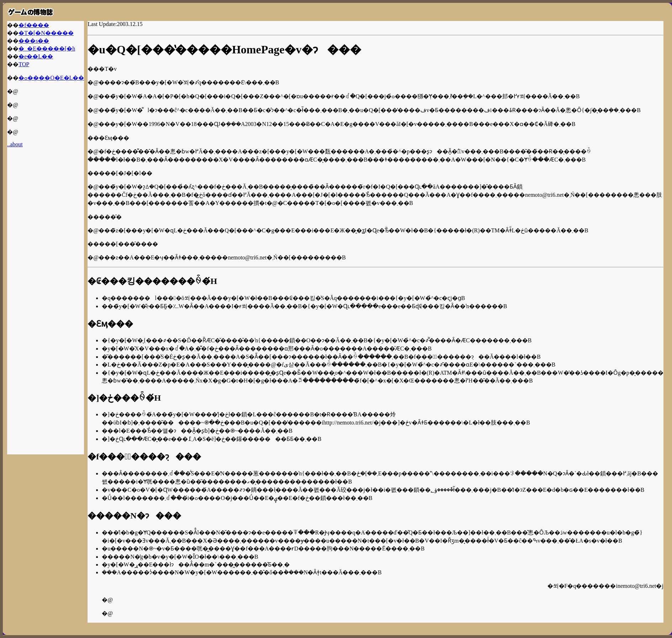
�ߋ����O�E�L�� (51, 78)
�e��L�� (36, 56)
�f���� (34, 25)
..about (15, 144)
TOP (24, 64)
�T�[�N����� (46, 33)
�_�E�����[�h (47, 49)
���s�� (34, 41)
